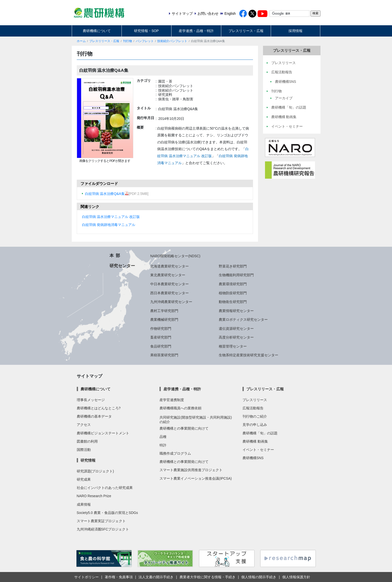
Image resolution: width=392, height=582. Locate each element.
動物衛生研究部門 (233, 302)
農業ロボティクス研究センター (243, 320)
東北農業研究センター (168, 275)
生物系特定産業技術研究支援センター (248, 355)
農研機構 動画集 (255, 441)
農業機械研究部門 (164, 320)
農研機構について (97, 31)
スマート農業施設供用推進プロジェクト (191, 470)
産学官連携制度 (172, 400)
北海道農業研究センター (169, 266)
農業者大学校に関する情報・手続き (207, 577)
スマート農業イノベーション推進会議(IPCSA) (196, 478)
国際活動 (84, 450)
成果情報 (84, 504)
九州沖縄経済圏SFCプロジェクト (103, 529)
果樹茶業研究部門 (164, 355)
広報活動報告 (253, 408)
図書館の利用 (87, 441)
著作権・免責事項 (119, 577)
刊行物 (127, 41)
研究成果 (84, 479)
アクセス (84, 425)
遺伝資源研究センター (236, 329)
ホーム (81, 41)
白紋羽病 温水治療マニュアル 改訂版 (111, 217)
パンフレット (145, 41)
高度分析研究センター (236, 337)
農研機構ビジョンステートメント (103, 433)
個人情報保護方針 (296, 577)
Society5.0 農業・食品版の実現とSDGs (107, 513)
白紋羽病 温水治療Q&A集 (107, 194)
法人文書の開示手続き (156, 577)
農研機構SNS (253, 458)
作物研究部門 (161, 329)
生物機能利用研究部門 (236, 275)
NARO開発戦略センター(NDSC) (175, 256)
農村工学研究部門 (164, 311)
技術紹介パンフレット (172, 41)
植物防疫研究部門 (233, 293)
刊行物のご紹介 (255, 416)
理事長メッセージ (91, 400)
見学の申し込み (255, 425)
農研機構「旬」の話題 (260, 433)
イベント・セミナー (258, 450)
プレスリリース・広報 (246, 31)
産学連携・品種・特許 (196, 31)
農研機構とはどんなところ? (99, 408)
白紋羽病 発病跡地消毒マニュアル (109, 225)
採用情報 (295, 31)
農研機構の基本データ (94, 416)
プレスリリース (255, 400)
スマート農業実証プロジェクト (101, 521)
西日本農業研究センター (169, 293)
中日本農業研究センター (169, 284)
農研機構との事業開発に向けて (184, 428)
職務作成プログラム (175, 453)
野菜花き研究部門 (233, 266)
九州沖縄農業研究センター (171, 302)
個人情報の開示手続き (259, 577)
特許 (163, 445)
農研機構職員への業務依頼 (180, 408)
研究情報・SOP (146, 31)
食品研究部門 (161, 346)
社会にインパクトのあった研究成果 (105, 488)
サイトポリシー (86, 577)
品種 (163, 437)
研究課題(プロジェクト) (95, 471)
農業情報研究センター (236, 311)
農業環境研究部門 (233, 284)
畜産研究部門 (161, 337)
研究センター (122, 266)
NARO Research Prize (94, 496)
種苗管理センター (233, 346)
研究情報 (88, 460)
